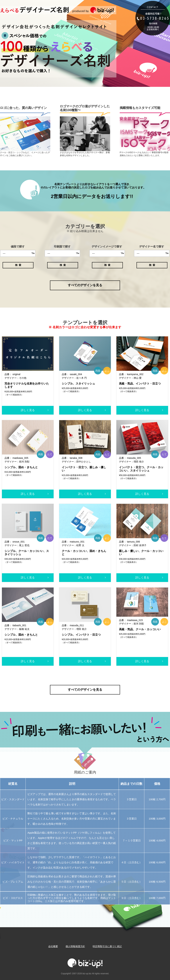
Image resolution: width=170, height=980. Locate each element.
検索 (19, 265)
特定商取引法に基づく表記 (107, 946)
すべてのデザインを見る (85, 285)
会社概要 (53, 946)
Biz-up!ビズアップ (68, 10)
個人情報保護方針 (75, 946)
